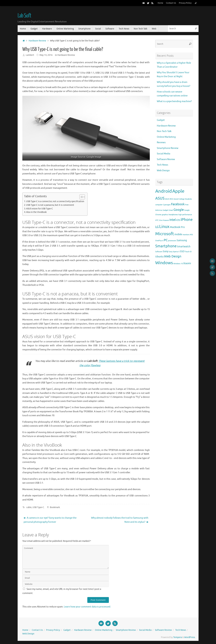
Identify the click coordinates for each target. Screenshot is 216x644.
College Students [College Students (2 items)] (185, 199)
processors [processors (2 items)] (172, 241)
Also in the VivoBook (36, 212)
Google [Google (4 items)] (179, 210)
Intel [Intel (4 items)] (173, 220)
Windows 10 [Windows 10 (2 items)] (178, 264)
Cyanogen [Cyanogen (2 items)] (167, 205)
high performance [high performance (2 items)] (185, 215)
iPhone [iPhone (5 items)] (187, 220)
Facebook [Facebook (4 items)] (178, 204)
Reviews (161, 142)
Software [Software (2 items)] (159, 252)
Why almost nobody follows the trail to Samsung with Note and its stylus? (120, 520)
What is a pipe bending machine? (174, 101)
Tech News (163, 165)
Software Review (166, 159)
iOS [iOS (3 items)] (178, 220)
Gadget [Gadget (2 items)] (165, 210)
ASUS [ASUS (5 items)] (160, 198)
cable (29, 507)
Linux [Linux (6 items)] (164, 227)
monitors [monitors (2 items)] (186, 235)
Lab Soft (24, 16)
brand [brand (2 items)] (176, 199)
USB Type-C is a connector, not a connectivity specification (55, 201)
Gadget (161, 120)
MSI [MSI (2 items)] (191, 235)
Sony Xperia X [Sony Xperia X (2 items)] (174, 252)
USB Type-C (38, 507)
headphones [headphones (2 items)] (173, 215)
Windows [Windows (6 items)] (164, 263)
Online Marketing (166, 137)
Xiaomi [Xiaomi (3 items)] (187, 263)
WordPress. (190, 637)
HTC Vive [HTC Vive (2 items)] (159, 220)
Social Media (164, 154)
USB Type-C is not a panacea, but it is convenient (50, 205)
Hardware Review (37, 41)
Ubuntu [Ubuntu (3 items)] (159, 257)
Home (160, 3)
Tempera (178, 637)
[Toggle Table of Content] (81, 197)
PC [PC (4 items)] (166, 240)
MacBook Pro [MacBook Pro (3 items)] (177, 227)
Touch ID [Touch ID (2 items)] (188, 252)
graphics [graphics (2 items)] (165, 215)
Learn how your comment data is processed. (87, 607)
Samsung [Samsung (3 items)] (182, 240)
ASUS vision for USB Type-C (39, 209)
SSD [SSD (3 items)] (182, 251)
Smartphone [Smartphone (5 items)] (166, 246)
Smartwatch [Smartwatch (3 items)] (184, 247)
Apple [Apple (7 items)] (178, 191)
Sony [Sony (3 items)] (166, 251)
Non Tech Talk (164, 131)
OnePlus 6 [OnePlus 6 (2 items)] (159, 241)
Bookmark (55, 507)
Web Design (163, 171)
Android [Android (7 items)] (164, 191)
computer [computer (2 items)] (159, 205)
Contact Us (171, 3)
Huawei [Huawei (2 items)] (166, 220)
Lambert (30, 55)
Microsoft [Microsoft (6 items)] (165, 234)
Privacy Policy (185, 3)
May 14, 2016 (46, 55)
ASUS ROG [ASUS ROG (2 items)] (169, 199)
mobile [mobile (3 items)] (178, 234)
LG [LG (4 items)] (157, 227)
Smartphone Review (168, 148)
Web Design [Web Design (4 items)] (173, 256)
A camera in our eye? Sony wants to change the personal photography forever (50, 520)
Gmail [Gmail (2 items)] (171, 210)
